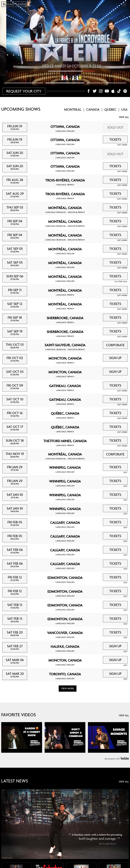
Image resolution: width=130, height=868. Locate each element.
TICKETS (115, 139)
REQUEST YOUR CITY (24, 91)
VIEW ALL (124, 117)
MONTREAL (73, 109)
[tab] (24, 83)
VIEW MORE (68, 688)
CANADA (93, 109)
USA (124, 109)
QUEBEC (110, 109)
